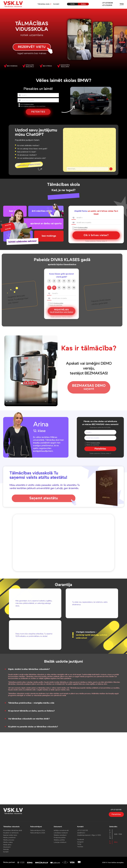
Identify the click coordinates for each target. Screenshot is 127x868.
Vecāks (72, 4)
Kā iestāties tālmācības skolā (15, 830)
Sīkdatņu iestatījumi (60, 835)
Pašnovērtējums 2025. (39, 833)
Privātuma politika (60, 837)
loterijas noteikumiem (30, 106)
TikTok (79, 844)
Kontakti (56, 4)
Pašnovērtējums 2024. (39, 830)
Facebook (80, 839)
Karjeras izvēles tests (13, 835)
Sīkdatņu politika (59, 840)
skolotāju (95, 635)
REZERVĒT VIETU (32, 47)
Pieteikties (114, 815)
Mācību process (11, 840)
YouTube (79, 846)
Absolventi (9, 846)
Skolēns (83, 4)
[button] (44, 4)
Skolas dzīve (10, 844)
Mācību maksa (10, 842)
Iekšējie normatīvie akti (61, 830)
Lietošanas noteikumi (61, 833)
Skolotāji (8, 849)
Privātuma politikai (29, 104)
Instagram (80, 841)
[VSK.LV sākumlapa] (13, 4)
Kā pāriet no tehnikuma (13, 833)
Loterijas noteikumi (60, 842)
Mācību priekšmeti (12, 837)
